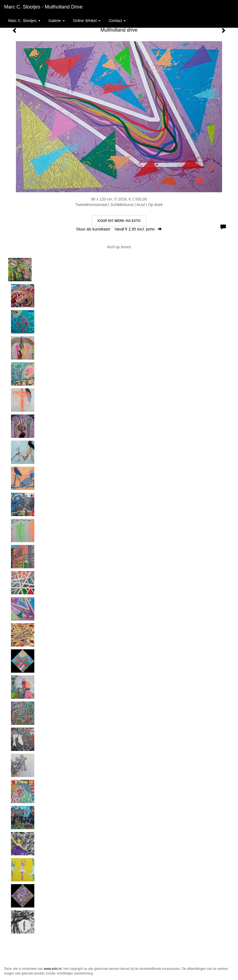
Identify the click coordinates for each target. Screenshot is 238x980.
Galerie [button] (57, 21)
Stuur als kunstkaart (119, 229)
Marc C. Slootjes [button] (24, 21)
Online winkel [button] (87, 21)
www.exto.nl (53, 969)
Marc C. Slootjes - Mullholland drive (43, 7)
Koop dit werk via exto (119, 221)
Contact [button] (117, 21)
